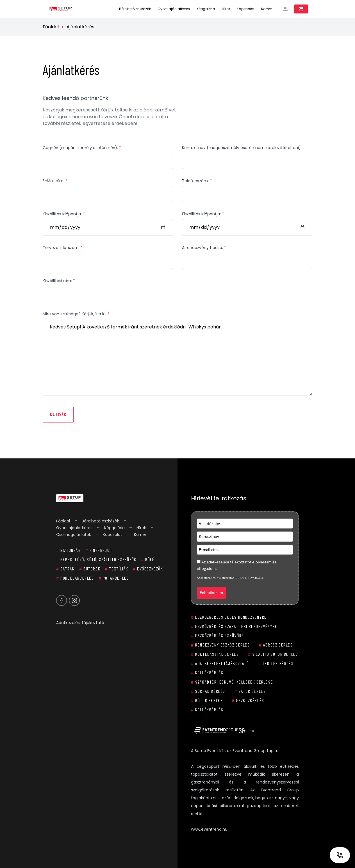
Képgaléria (206, 9)
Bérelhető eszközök (135, 9)
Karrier (267, 9)
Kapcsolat (246, 9)
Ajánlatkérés (80, 27)
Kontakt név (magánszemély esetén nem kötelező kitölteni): (242, 148)
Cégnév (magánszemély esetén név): (82, 148)
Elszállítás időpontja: (203, 214)
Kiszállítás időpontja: (64, 214)
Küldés (58, 415)
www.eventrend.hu (209, 829)
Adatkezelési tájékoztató (80, 623)
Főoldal (51, 27)
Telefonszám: (197, 181)
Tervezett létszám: (63, 248)
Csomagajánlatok (74, 534)
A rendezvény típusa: (204, 248)
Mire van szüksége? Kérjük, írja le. (76, 314)
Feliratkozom (211, 593)
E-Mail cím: (55, 181)
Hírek (226, 9)
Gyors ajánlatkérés (174, 9)
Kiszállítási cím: (59, 281)
